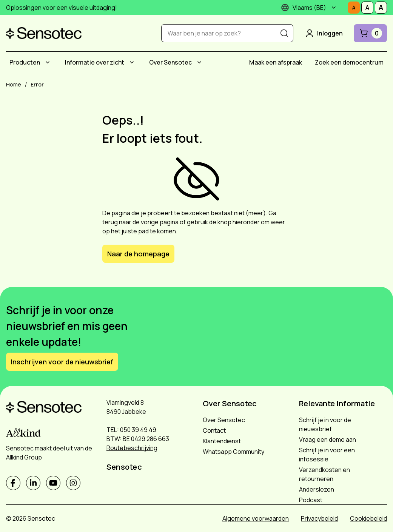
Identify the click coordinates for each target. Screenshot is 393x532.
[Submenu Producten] (48, 62)
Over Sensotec (170, 62)
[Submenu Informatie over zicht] (132, 62)
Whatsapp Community (233, 452)
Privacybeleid (319, 518)
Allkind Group (24, 457)
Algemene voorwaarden (256, 518)
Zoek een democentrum (349, 62)
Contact (214, 430)
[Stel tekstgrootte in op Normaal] (354, 8)
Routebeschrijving (132, 448)
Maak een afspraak (276, 62)
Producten (25, 62)
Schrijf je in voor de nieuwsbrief (325, 424)
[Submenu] (334, 8)
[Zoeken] (284, 33)
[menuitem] (31, 62)
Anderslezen (317, 489)
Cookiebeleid (368, 518)
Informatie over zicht (95, 62)
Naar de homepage (138, 254)
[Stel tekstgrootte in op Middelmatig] (367, 8)
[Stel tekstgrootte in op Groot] (381, 8)
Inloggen (324, 33)
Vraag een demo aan (327, 439)
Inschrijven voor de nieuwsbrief (62, 362)
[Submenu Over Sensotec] (199, 62)
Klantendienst (222, 441)
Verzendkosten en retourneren (324, 474)
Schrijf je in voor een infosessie (327, 455)
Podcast (311, 500)
